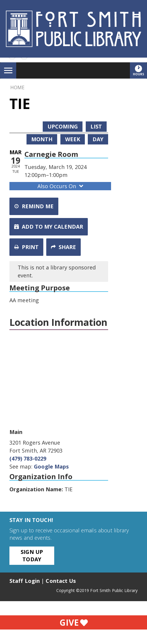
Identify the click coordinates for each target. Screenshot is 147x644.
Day (98, 139)
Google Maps (51, 466)
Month (42, 139)
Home (17, 87)
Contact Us (61, 581)
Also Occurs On (61, 186)
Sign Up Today (32, 556)
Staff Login (25, 581)
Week (73, 139)
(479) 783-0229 (28, 458)
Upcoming (63, 126)
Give (74, 622)
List (96, 126)
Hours (140, 70)
